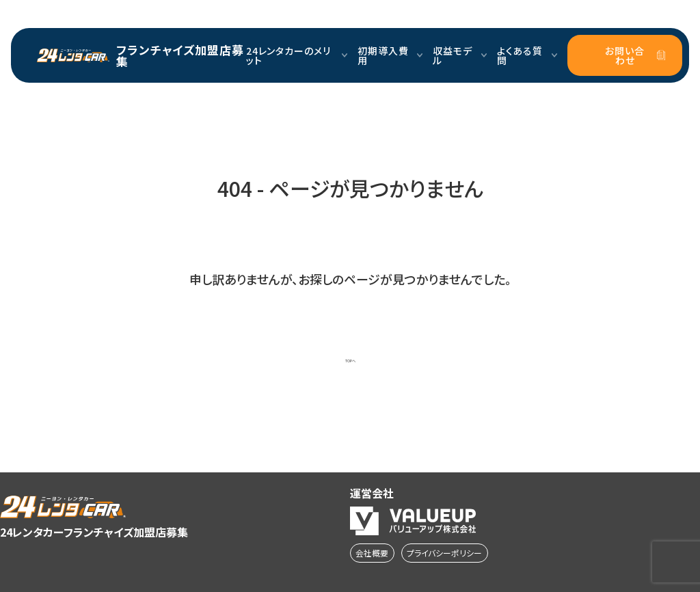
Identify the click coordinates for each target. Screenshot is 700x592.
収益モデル (460, 55)
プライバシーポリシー (444, 553)
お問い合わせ (635, 55)
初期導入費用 (390, 55)
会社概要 (372, 553)
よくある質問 (527, 55)
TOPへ (350, 361)
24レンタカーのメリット (297, 55)
